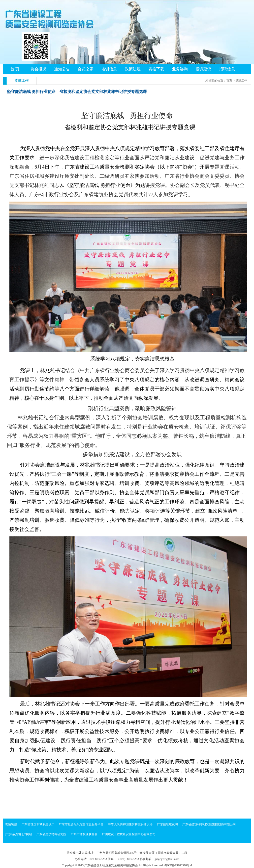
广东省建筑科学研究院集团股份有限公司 (209, 824)
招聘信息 (227, 69)
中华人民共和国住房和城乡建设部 (130, 824)
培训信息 (109, 69)
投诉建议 (203, 69)
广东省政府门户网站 (19, 834)
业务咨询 (180, 69)
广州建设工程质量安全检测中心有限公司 (129, 834)
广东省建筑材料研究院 (51, 834)
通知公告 (62, 69)
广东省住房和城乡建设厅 (38, 824)
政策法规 (133, 69)
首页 (229, 81)
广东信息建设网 (167, 824)
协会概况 (38, 69)
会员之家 (86, 69)
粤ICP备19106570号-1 (178, 865)
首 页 (15, 69)
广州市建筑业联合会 (84, 834)
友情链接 (11, 824)
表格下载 (156, 69)
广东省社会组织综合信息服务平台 (81, 824)
